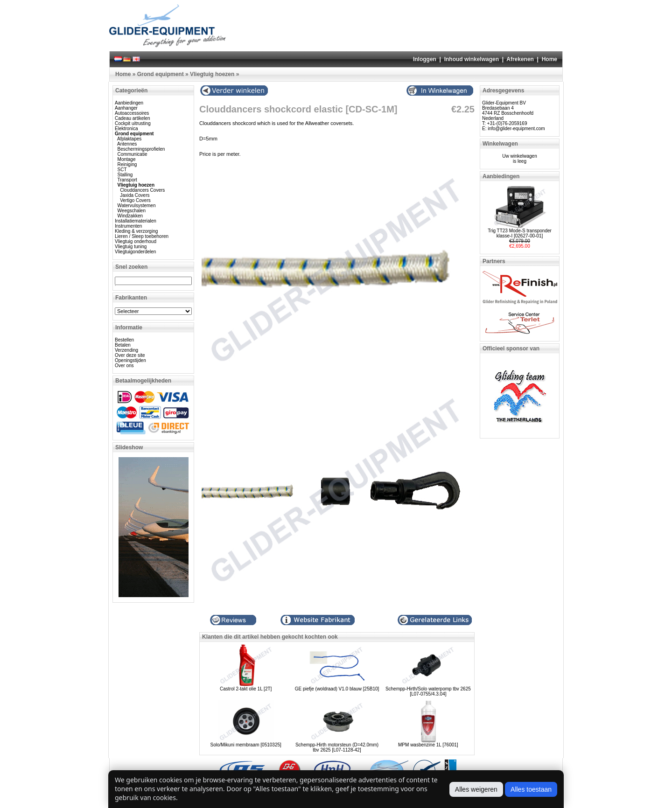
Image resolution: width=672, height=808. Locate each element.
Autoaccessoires (132, 113)
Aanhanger (126, 108)
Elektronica (126, 129)
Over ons (124, 366)
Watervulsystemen (137, 205)
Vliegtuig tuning (131, 247)
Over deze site (130, 355)
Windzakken (130, 216)
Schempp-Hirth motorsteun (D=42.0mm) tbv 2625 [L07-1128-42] (337, 747)
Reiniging (127, 164)
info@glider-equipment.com (516, 129)
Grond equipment (161, 74)
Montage (127, 159)
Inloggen (425, 59)
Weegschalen (132, 211)
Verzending (126, 350)
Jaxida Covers (135, 195)
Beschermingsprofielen (141, 149)
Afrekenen (520, 59)
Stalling (125, 175)
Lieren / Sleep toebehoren (142, 236)
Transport (127, 180)
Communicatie (133, 154)
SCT (122, 170)
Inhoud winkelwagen (472, 59)
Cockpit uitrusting (133, 123)
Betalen (123, 345)
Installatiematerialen (136, 221)
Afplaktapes (129, 139)
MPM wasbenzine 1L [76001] (428, 745)
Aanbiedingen (129, 103)
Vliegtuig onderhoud (136, 241)
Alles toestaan (531, 789)
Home (549, 59)
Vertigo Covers (135, 200)
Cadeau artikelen (133, 118)
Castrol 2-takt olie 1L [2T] (246, 689)
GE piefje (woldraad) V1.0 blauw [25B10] (337, 689)
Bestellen (124, 340)
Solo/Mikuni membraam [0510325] (246, 745)
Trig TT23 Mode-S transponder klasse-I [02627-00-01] (520, 233)
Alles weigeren (476, 789)
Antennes (127, 144)
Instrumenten (128, 226)
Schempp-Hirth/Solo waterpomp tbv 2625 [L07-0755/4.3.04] (428, 691)
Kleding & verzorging (136, 231)
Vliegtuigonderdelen (135, 252)
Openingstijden (130, 360)
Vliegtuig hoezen (212, 74)
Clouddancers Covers (142, 190)
